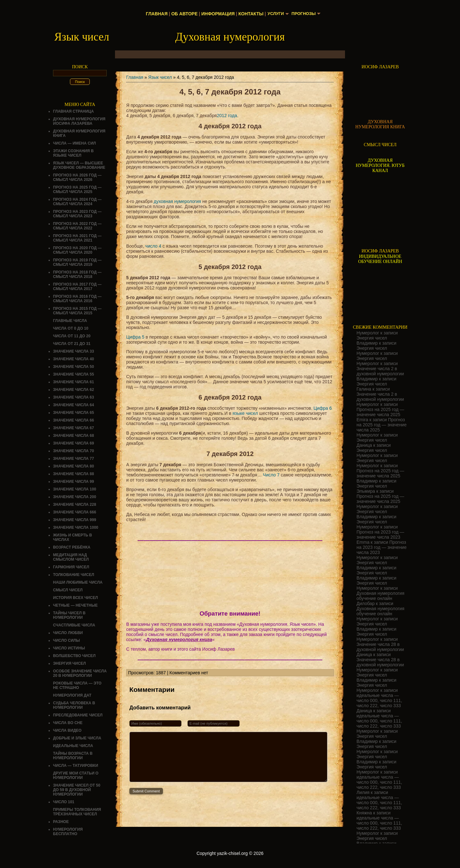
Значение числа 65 (73, 413)
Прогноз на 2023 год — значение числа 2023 (380, 535)
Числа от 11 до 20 (72, 336)
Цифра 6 (322, 408)
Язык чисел (160, 77)
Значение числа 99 (73, 482)
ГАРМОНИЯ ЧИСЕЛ (71, 567)
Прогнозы (304, 14)
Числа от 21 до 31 (72, 344)
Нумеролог (368, 333)
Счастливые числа (74, 625)
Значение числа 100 (75, 489)
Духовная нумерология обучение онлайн (380, 596)
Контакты (249, 14)
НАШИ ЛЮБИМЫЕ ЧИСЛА (78, 582)
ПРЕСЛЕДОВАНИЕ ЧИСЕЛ (78, 715)
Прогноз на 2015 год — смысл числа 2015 (77, 311)
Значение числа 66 (73, 420)
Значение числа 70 (73, 451)
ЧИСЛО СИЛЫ (66, 640)
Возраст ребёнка (72, 547)
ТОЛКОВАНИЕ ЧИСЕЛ (74, 575)
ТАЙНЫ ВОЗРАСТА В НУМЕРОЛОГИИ (73, 756)
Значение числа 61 (73, 382)
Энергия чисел (69, 663)
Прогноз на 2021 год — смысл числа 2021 (77, 238)
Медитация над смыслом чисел (71, 557)
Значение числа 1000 (76, 528)
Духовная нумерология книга (179, 640)
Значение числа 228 (75, 505)
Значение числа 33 (73, 351)
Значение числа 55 (73, 374)
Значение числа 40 (73, 359)
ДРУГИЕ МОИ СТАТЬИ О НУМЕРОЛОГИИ (76, 775)
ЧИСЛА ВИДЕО (67, 730)
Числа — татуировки (76, 766)
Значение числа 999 (75, 520)
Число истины (69, 648)
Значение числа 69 (73, 443)
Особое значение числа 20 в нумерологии (80, 673)
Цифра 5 (135, 337)
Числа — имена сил (74, 143)
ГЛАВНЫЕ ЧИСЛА (70, 321)
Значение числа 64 (73, 405)
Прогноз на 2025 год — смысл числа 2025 (77, 190)
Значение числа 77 (73, 459)
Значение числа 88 (73, 474)
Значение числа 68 (73, 436)
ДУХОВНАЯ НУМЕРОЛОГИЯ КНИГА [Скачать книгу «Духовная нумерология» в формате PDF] (380, 124)
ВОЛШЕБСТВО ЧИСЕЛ (74, 656)
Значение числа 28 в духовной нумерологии (380, 647)
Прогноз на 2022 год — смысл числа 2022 (77, 226)
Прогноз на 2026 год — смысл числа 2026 (77, 177)
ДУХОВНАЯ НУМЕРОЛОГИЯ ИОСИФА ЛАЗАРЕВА (79, 121)
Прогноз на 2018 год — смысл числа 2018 (77, 274)
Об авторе (183, 14)
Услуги (275, 14)
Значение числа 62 (73, 390)
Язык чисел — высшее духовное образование (79, 165)
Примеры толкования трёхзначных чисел (77, 812)
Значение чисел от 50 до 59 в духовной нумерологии (77, 790)
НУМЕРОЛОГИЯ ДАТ (72, 695)
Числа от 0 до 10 (71, 328)
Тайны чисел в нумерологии (69, 615)
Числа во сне (68, 723)
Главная (155, 14)
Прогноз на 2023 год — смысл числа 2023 (77, 214)
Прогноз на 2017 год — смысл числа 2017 (77, 287)
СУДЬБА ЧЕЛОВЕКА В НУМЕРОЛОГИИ (74, 705)
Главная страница (73, 111)
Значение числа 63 (73, 397)
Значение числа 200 (75, 497)
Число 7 (271, 475)
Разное (61, 822)
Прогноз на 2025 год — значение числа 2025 (380, 412)
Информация (216, 14)
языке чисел (245, 413)
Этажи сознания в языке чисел (73, 153)
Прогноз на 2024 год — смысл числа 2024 (77, 202)
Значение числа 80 (73, 466)
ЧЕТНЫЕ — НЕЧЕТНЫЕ (75, 605)
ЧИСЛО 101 (64, 802)
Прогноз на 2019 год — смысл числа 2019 (77, 262)
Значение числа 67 (73, 428)
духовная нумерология (177, 201)
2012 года (227, 116)
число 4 (153, 246)
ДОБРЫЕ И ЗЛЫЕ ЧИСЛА (77, 738)
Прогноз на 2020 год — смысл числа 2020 (77, 250)
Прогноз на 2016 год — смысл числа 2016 (77, 299)
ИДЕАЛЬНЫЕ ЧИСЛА (73, 746)
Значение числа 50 (73, 367)
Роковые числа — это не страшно (77, 685)
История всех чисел (75, 598)
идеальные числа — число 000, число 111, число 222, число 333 (379, 700)
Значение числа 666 (75, 512)
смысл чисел (68, 590)
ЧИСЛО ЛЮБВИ (68, 633)
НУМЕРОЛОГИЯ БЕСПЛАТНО (68, 832)
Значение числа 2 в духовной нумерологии (380, 371)
